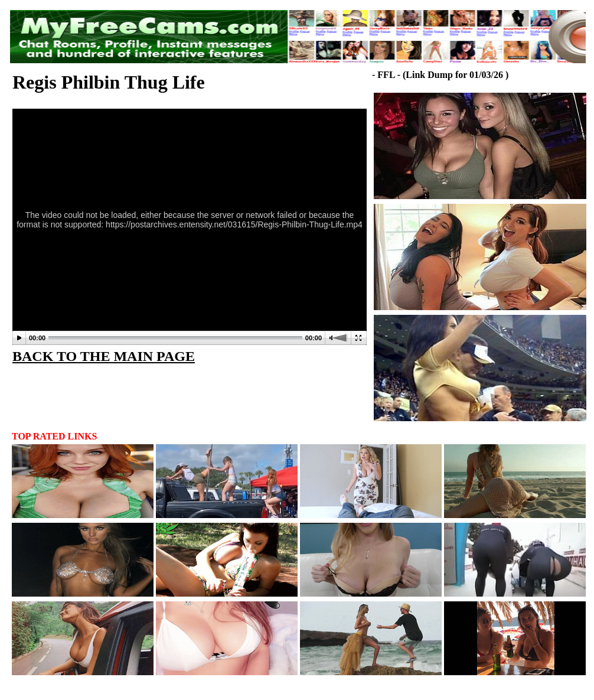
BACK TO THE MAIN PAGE (104, 356)
